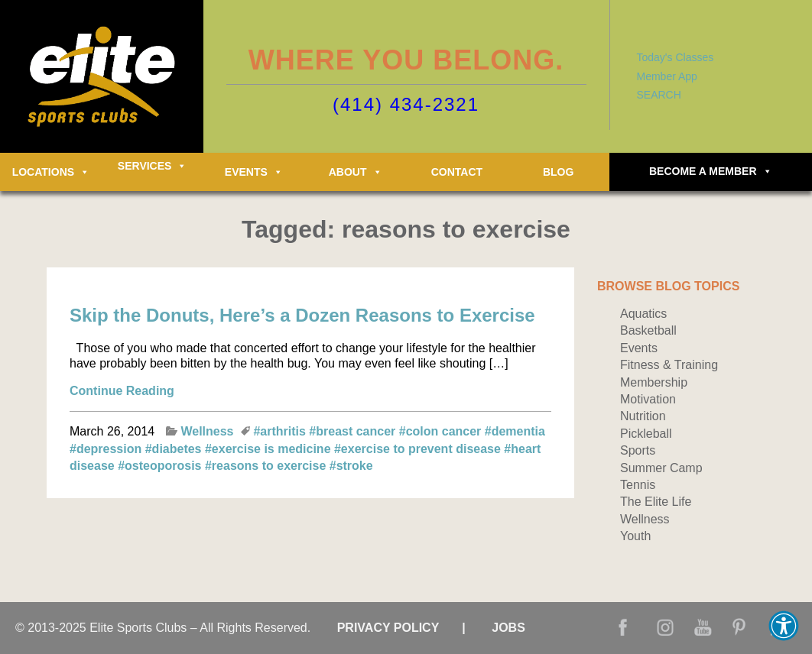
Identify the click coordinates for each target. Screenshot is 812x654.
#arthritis (281, 431)
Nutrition (643, 416)
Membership (654, 382)
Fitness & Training (669, 365)
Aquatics (643, 314)
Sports (638, 450)
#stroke (351, 466)
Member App (667, 76)
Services (153, 166)
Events (254, 172)
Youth (635, 536)
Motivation (648, 399)
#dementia (515, 431)
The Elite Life (656, 502)
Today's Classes (676, 57)
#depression (107, 449)
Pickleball (646, 434)
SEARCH (659, 95)
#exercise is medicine (270, 449)
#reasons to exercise (267, 466)
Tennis (638, 485)
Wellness (207, 431)
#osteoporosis (161, 466)
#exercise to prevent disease (419, 449)
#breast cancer (354, 431)
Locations (51, 172)
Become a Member (711, 171)
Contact (457, 172)
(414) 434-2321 (406, 104)
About (356, 172)
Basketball (648, 330)
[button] (784, 626)
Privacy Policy (388, 628)
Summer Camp (661, 468)
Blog (558, 172)
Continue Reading (122, 391)
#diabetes (175, 449)
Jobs (508, 628)
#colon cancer (442, 431)
